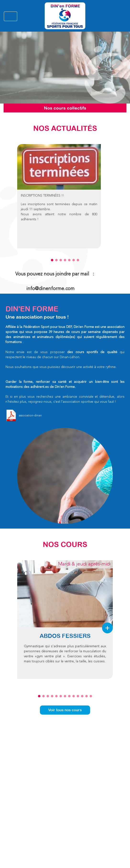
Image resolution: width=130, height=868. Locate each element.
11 (82, 696)
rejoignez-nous (39, 402)
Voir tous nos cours (65, 710)
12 (87, 696)
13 (91, 696)
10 (78, 696)
